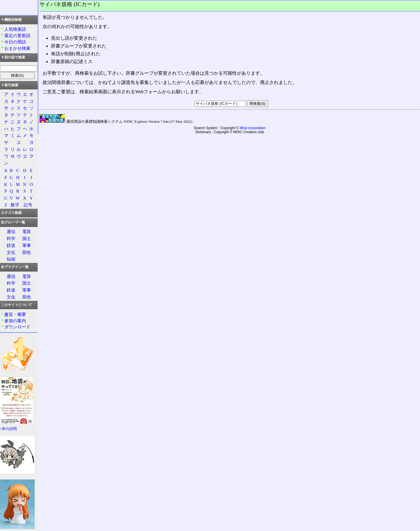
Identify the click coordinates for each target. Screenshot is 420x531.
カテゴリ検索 (11, 213)
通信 (11, 231)
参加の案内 (15, 321)
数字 (15, 205)
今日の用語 (15, 42)
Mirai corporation (253, 128)
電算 (27, 231)
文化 (11, 252)
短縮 (11, 259)
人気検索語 (15, 29)
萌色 (27, 252)
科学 (11, 238)
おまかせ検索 (17, 48)
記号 (28, 205)
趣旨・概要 (15, 314)
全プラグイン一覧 (15, 267)
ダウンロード (17, 327)
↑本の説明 (8, 429)
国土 (27, 238)
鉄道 (11, 245)
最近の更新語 (17, 35)
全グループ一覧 (13, 222)
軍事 (27, 245)
